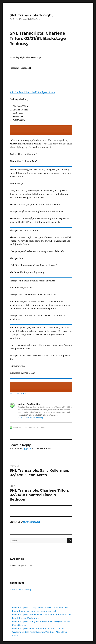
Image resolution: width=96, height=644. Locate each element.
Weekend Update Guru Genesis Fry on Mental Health (38, 628)
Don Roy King (19, 427)
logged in (27, 449)
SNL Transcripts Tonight (31, 15)
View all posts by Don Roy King (31, 418)
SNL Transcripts (18, 394)
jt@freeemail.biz (31, 522)
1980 (43, 427)
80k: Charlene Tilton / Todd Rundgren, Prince (32, 92)
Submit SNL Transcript (21, 590)
